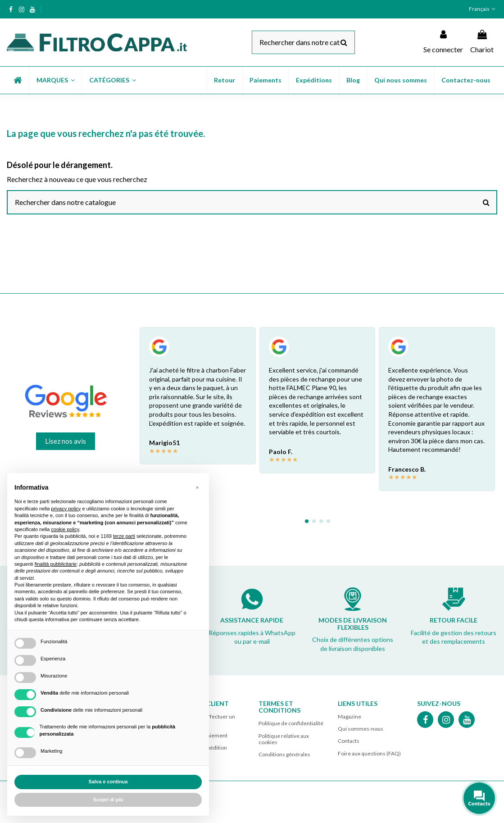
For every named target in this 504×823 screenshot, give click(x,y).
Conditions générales (284, 754)
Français (483, 9)
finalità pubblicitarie (56, 564)
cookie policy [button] (65, 529)
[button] (55, 80)
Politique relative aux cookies (284, 739)
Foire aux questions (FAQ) (369, 753)
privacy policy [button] (66, 509)
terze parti (124, 536)
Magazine (350, 716)
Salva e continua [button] (108, 782)
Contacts (349, 741)
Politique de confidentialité (291, 723)
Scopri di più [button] (108, 800)
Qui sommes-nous (361, 729)
